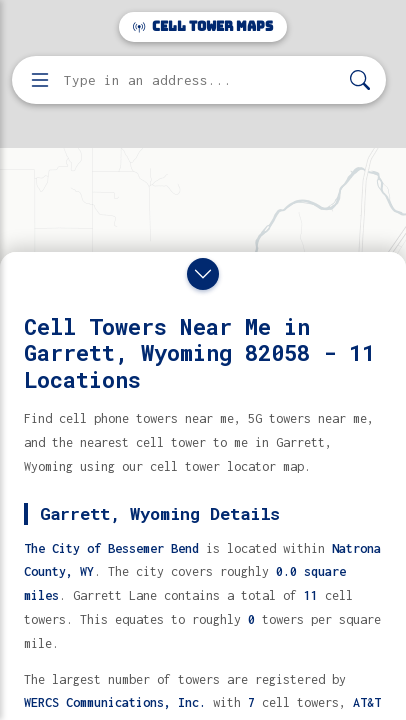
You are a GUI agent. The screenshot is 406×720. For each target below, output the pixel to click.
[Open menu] (40, 80)
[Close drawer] (203, 274)
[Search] (360, 80)
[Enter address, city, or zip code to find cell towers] (201, 80)
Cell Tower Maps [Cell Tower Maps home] (203, 26)
